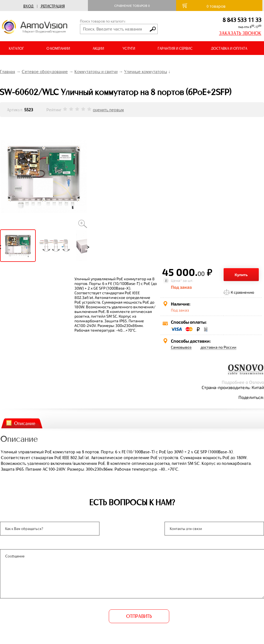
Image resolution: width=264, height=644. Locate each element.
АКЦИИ (98, 48)
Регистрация (53, 6)
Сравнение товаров (132, 6)
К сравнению (242, 292)
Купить (241, 275)
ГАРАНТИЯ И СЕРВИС (175, 48)
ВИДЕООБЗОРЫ (22, 62)
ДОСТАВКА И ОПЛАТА (229, 48)
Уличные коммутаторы (146, 72)
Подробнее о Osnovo (243, 382)
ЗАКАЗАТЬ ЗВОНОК (240, 33)
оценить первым (108, 110)
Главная (8, 72)
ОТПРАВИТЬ (139, 616)
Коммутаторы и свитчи (96, 72)
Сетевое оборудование (45, 72)
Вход (28, 6)
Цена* (176, 280)
